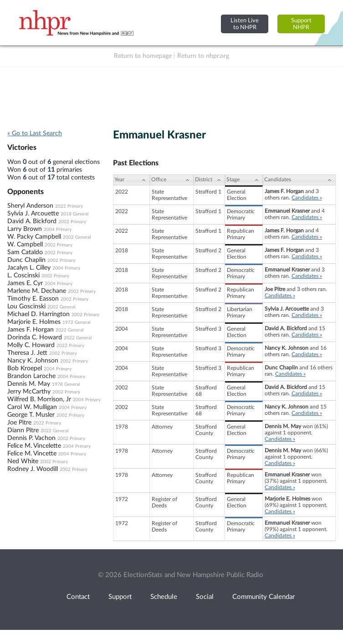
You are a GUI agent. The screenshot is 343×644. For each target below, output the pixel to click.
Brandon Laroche (31, 376)
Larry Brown (25, 229)
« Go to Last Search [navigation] (35, 133)
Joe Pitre (19, 423)
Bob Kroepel (25, 368)
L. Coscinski (23, 276)
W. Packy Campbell (34, 237)
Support (120, 597)
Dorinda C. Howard (35, 337)
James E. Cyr (25, 283)
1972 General (76, 322)
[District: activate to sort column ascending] (209, 180)
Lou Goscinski (26, 307)
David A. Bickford (32, 221)
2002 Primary (72, 222)
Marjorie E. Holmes (34, 322)
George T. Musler (31, 415)
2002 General (77, 237)
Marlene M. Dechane (37, 291)
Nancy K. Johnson (33, 361)
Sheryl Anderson (30, 206)
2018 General (74, 214)
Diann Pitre (23, 430)
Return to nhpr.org (203, 56)
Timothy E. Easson (33, 299)
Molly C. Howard (31, 345)
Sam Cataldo (25, 252)
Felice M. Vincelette (34, 446)
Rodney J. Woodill (33, 469)
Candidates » (307, 198)
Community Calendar (264, 597)
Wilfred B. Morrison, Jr (39, 399)
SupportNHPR (301, 24)
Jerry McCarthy (29, 392)
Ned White (23, 461)
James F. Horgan (31, 330)
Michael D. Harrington (38, 314)
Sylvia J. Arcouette (33, 214)
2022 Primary (69, 206)
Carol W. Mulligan (32, 407)
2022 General (69, 330)
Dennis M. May (29, 384)
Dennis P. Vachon (31, 438)
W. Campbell (25, 245)
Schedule (164, 597)
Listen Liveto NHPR (245, 24)
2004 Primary (58, 230)
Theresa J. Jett (27, 353)
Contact (78, 597)
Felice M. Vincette (32, 454)
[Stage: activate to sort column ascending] (244, 180)
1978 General (66, 384)
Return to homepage (143, 56)
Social (205, 597)
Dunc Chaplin (26, 260)
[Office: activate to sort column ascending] (172, 180)
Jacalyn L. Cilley (29, 268)
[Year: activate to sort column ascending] (131, 180)
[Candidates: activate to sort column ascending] (299, 180)
